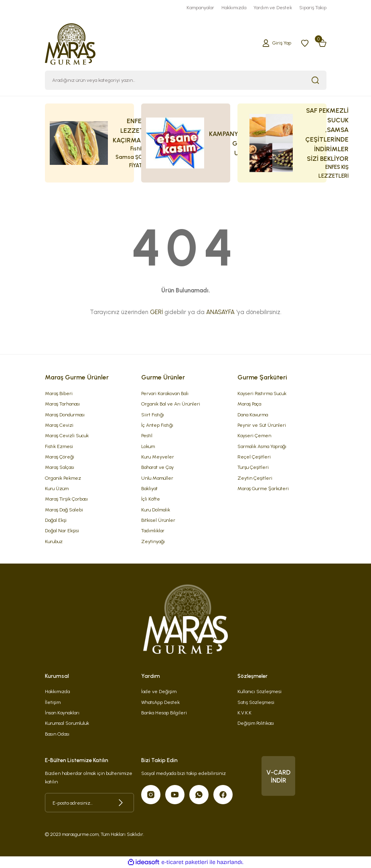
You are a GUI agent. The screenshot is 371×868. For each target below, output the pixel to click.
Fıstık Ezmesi (59, 446)
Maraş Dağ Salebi (64, 510)
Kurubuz (54, 541)
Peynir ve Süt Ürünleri (262, 425)
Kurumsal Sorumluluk (67, 723)
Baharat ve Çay (157, 467)
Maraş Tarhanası (62, 404)
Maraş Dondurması (65, 415)
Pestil (147, 435)
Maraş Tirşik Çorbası (66, 499)
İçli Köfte (151, 499)
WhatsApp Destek (160, 702)
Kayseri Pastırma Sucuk (262, 393)
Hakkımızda (57, 691)
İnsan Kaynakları (62, 713)
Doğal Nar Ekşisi (62, 530)
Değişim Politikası (256, 723)
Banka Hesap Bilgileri (164, 713)
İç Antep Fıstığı (157, 425)
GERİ (156, 312)
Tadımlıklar (153, 530)
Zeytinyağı (153, 541)
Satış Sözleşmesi (256, 702)
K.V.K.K (244, 713)
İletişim (53, 702)
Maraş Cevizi (59, 425)
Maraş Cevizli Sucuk (67, 435)
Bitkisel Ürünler (158, 520)
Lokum (148, 446)
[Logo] (70, 43)
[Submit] (121, 803)
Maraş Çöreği (60, 457)
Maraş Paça (249, 404)
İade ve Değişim (159, 691)
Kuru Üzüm (57, 488)
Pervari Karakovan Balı (165, 393)
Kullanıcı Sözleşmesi (259, 691)
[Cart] (322, 43)
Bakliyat (149, 488)
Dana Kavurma (253, 415)
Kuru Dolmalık (156, 510)
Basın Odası (57, 734)
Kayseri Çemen (254, 435)
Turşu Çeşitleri (253, 467)
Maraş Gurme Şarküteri (263, 488)
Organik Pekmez (63, 478)
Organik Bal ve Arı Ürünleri (171, 404)
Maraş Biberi (59, 393)
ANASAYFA (220, 312)
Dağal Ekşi (56, 520)
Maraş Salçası (60, 467)
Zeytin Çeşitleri (255, 478)
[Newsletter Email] (89, 803)
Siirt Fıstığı (153, 415)
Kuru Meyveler (158, 457)
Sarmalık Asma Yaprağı (262, 446)
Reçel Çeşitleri (254, 457)
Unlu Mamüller (157, 478)
